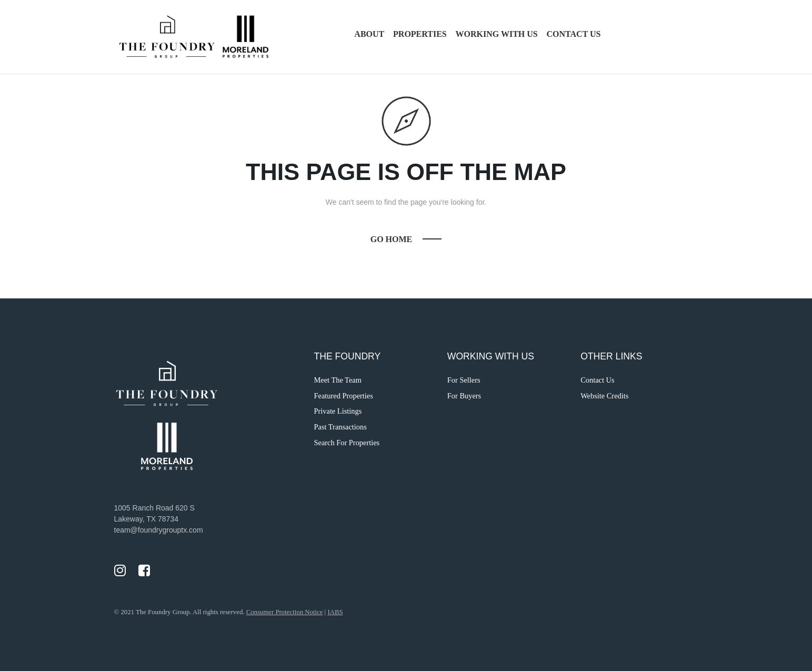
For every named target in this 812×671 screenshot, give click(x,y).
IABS (335, 612)
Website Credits (604, 396)
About (369, 34)
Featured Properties (344, 396)
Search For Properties (347, 443)
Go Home (392, 239)
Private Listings (338, 411)
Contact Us (574, 34)
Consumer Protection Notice (285, 612)
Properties (420, 34)
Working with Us (497, 34)
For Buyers (464, 396)
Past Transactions (340, 427)
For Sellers (464, 380)
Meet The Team (338, 380)
